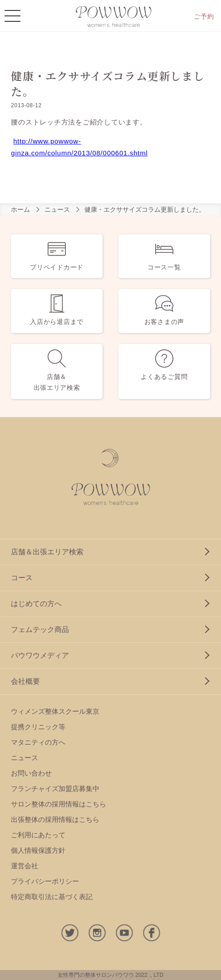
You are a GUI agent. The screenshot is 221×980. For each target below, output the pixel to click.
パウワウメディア (40, 655)
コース (22, 578)
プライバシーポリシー (45, 881)
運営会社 (25, 866)
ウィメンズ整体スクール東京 (55, 711)
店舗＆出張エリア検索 (47, 552)
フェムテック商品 (40, 629)
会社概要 (25, 681)
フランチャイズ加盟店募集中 (55, 788)
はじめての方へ (36, 604)
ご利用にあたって (38, 835)
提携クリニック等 (38, 727)
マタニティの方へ (38, 742)
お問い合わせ (31, 773)
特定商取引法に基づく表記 (52, 897)
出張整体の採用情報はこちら (55, 819)
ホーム (20, 209)
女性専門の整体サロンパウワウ (96, 975)
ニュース (57, 209)
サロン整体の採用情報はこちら (59, 804)
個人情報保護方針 (38, 850)
